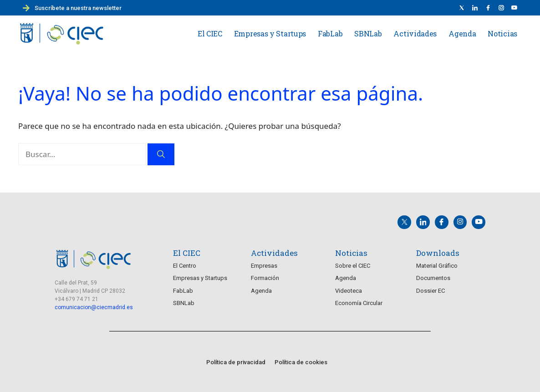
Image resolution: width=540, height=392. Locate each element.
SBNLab (368, 33)
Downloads (438, 250)
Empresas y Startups (270, 33)
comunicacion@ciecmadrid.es (94, 305)
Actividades (415, 33)
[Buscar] (161, 154)
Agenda (462, 33)
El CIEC (210, 33)
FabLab (330, 33)
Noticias (502, 33)
